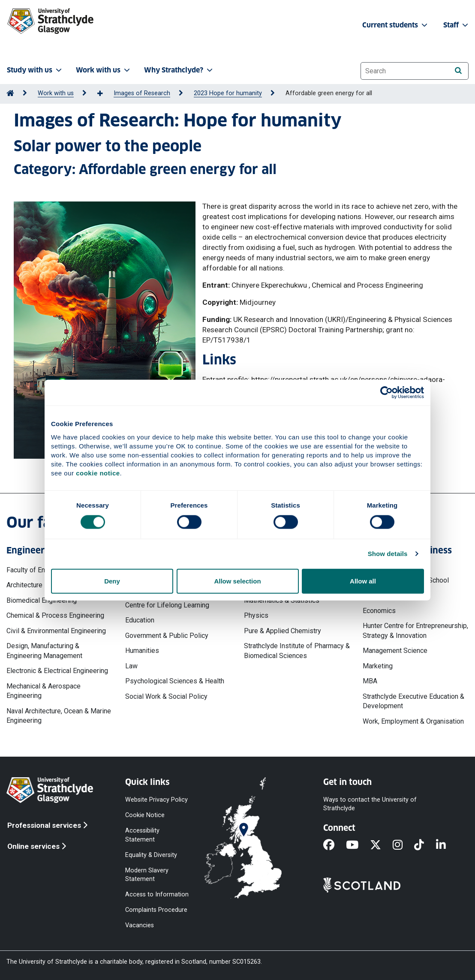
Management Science (395, 651)
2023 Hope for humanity (228, 93)
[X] (381, 845)
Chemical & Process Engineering (55, 615)
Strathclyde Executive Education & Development (413, 701)
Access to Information (157, 894)
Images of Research (142, 93)
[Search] (458, 71)
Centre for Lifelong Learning (167, 605)
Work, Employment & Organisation (413, 721)
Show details (388, 554)
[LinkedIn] (447, 845)
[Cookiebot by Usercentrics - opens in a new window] (386, 393)
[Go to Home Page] (10, 93)
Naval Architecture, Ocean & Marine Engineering (59, 716)
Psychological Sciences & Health (175, 681)
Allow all (363, 581)
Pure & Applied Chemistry (283, 631)
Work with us (56, 93)
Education (140, 620)
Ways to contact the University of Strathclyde (370, 804)
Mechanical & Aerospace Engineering (44, 691)
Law (131, 666)
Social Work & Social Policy (166, 696)
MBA (370, 681)
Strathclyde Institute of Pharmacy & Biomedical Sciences (297, 651)
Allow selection (237, 581)
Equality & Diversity (151, 855)
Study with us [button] (35, 70)
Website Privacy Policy (156, 800)
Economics (379, 611)
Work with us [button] (104, 70)
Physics (256, 615)
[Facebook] (335, 845)
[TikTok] (425, 845)
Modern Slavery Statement (147, 874)
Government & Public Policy (167, 636)
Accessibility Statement (142, 835)
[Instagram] (403, 845)
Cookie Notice (145, 815)
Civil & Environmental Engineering (56, 631)
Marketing (378, 666)
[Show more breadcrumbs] (105, 94)
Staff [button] (457, 25)
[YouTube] (358, 845)
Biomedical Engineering (42, 600)
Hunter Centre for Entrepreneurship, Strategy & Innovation (415, 630)
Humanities (142, 651)
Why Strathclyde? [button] (179, 70)
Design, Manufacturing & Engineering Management (44, 651)
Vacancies (140, 925)
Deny (112, 581)
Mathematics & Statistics (282, 600)
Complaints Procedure (156, 910)
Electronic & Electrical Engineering (57, 671)
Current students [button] (396, 25)
